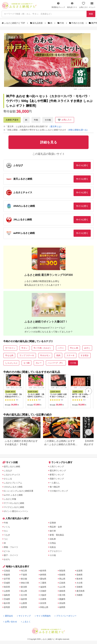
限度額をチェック (58, 5)
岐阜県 (43, 571)
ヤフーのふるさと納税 (14, 503)
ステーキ (71, 355)
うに (6, 539)
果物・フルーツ (11, 547)
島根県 (62, 575)
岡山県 (62, 579)
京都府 (43, 591)
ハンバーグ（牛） (56, 363)
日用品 (53, 543)
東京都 (24, 579)
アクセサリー (56, 551)
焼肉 (58, 355)
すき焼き (85, 355)
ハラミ (61, 348)
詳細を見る (15, 37)
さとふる (8, 479)
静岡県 (43, 575)
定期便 (53, 523)
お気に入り (84, 5)
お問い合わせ (10, 622)
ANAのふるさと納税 (13, 487)
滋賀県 (43, 587)
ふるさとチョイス (12, 475)
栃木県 (7, 603)
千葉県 (24, 575)
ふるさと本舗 (10, 499)
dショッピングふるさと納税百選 (19, 491)
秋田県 (7, 587)
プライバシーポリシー (66, 616)
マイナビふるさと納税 (14, 507)
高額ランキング (57, 479)
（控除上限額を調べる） (78, 130)
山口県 (62, 587)
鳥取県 (62, 571)
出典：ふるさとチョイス (82, 89)
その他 (48, 120)
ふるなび (8, 471)
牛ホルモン (45, 355)
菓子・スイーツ (11, 555)
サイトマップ (24, 616)
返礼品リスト (72, 5)
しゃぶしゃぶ (11, 363)
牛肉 (61, 23)
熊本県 (79, 579)
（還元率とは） (56, 126)
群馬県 (7, 607)
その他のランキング (59, 491)
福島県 (7, 595)
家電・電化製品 (57, 535)
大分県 (79, 583)
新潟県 (24, 587)
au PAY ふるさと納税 (13, 495)
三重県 (43, 583)
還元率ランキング (58, 471)
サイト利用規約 (43, 616)
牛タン (24, 348)
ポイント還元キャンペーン (16, 511)
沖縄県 (79, 595)
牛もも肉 (9, 355)
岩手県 (7, 579)
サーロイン (10, 348)
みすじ (87, 348)
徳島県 (62, 591)
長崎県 (79, 575)
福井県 (24, 599)
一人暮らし (55, 483)
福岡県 (62, 607)
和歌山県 (44, 607)
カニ (6, 531)
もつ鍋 (26, 363)
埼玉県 (24, 571)
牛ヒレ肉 (74, 348)
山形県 (7, 591)
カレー (39, 363)
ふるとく (26, 622)
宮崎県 (79, 587)
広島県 (62, 583)
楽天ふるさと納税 (12, 467)
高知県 (62, 603)
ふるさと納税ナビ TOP (14, 23)
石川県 (24, 595)
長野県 (24, 607)
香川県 (62, 595)
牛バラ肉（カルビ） (43, 348)
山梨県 (24, 603)
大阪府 (43, 595)
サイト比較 (10, 462)
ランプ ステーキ (27, 355)
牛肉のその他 (77, 23)
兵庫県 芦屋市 (12, 120)
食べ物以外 (55, 487)
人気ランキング (57, 467)
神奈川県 (25, 583)
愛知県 (43, 579)
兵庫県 (43, 599)
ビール (7, 551)
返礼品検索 (37, 23)
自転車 (53, 539)
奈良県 (43, 603)
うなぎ (7, 535)
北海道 (7, 571)
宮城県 (7, 583)
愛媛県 (62, 599)
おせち (7, 559)
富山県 (24, 591)
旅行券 (53, 531)
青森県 (7, 575)
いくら (7, 527)
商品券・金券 (56, 527)
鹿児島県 (80, 591)
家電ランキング (57, 475)
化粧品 (53, 547)
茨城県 (7, 599)
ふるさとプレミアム (13, 483)
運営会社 (8, 616)
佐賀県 (79, 571)
